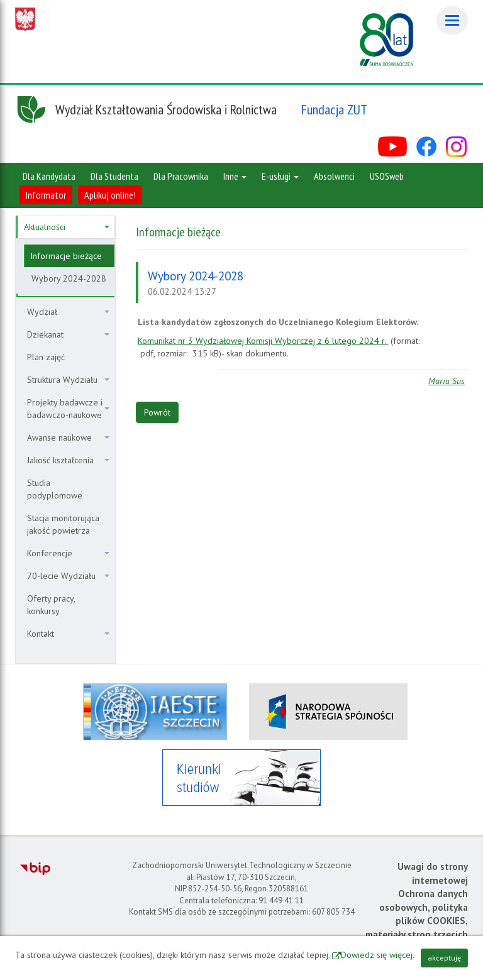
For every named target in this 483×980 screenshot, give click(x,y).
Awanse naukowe (68, 438)
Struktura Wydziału (68, 380)
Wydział (68, 312)
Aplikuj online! (110, 195)
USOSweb (387, 176)
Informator (46, 195)
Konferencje (68, 553)
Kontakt (68, 634)
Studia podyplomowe (55, 489)
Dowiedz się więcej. (378, 955)
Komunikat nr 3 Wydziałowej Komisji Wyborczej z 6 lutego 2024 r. (263, 341)
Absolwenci (334, 176)
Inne (235, 176)
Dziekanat (68, 334)
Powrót (157, 412)
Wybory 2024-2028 (69, 278)
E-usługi (280, 176)
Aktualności (67, 227)
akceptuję (444, 958)
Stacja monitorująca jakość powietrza (63, 524)
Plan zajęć (46, 357)
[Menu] (452, 20)
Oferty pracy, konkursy (51, 605)
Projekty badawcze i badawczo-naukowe (68, 409)
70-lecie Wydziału (68, 576)
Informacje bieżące (66, 256)
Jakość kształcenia (68, 460)
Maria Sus (447, 381)
